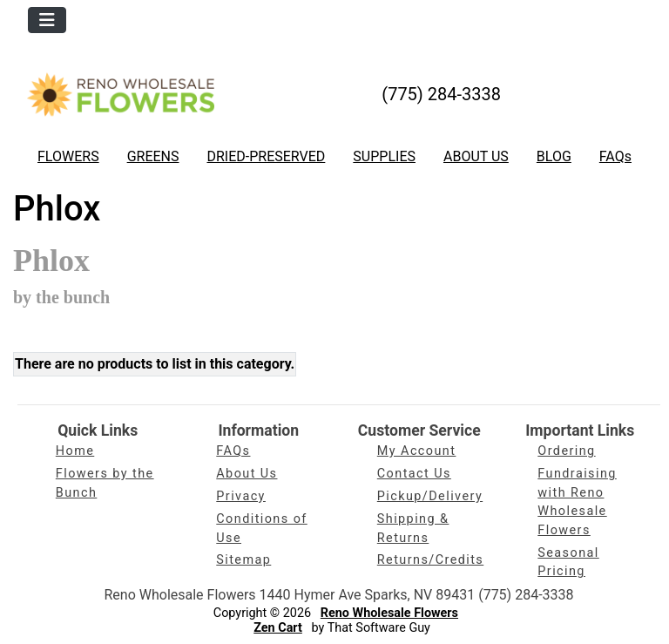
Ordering (566, 451)
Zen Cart (278, 628)
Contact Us (414, 474)
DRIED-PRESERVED (266, 156)
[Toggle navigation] (47, 20)
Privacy (241, 496)
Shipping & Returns (413, 529)
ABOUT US (476, 156)
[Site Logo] (121, 94)
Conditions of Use (261, 529)
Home (75, 451)
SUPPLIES (384, 156)
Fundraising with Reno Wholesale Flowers (577, 502)
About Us (247, 474)
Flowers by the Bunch (105, 483)
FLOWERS (68, 156)
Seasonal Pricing (568, 563)
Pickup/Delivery (430, 496)
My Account (417, 451)
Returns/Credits (430, 560)
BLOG (554, 156)
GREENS (153, 156)
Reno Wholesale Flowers (389, 613)
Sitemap (243, 560)
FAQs (615, 156)
